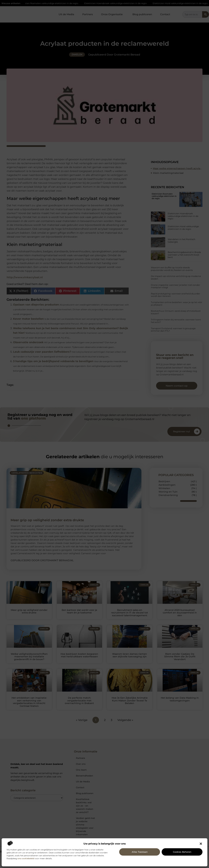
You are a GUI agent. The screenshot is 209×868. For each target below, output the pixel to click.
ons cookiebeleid (26, 858)
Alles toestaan (140, 852)
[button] (201, 844)
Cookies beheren (182, 852)
